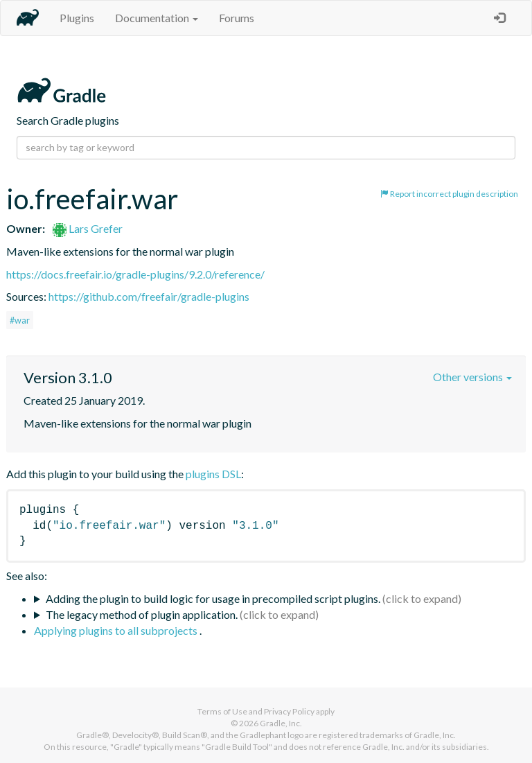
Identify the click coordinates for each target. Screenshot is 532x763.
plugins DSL (213, 474)
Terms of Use (222, 711)
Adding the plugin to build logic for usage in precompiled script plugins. (213, 598)
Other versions (472, 377)
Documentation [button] (157, 18)
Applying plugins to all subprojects (117, 630)
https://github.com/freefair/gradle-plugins (149, 296)
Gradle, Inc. (281, 723)
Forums (237, 18)
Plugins (77, 18)
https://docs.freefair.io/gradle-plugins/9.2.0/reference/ (135, 274)
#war (20, 320)
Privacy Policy (289, 711)
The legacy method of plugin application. (142, 614)
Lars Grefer (88, 228)
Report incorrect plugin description (449, 194)
